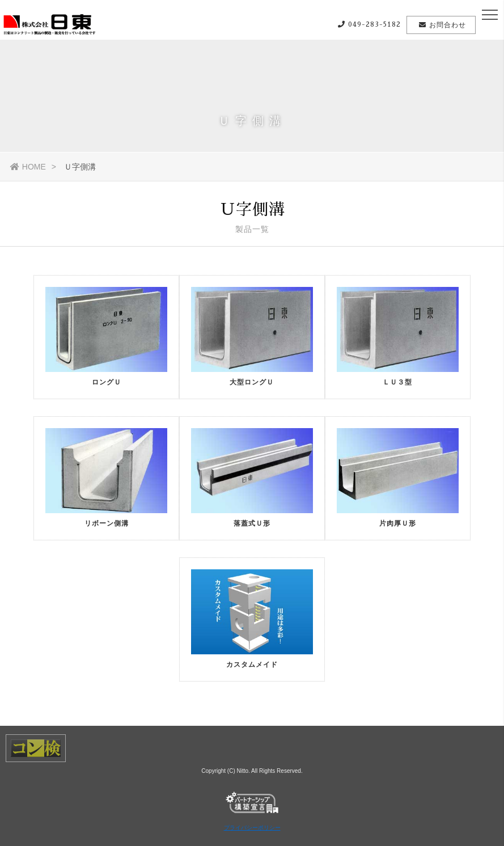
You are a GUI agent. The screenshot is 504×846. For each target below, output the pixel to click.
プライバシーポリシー (252, 828)
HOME (28, 167)
